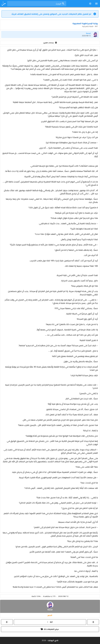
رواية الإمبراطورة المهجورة (85, 23)
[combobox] (37, 4)
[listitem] (50, 34)
